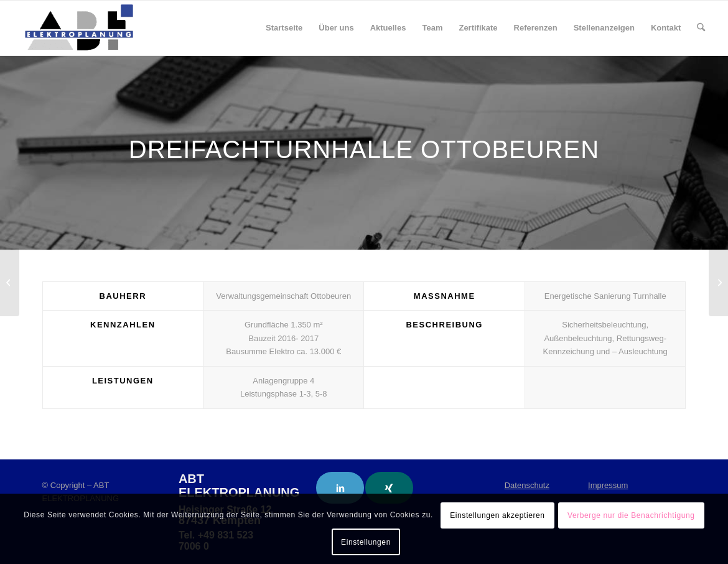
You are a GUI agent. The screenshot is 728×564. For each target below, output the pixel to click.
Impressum (608, 485)
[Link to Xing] (389, 488)
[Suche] (701, 28)
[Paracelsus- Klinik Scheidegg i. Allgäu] (10, 282)
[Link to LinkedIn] (340, 488)
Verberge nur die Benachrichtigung (631, 515)
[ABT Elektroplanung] (79, 28)
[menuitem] (284, 28)
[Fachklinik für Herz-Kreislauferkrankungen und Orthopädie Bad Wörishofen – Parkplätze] (718, 282)
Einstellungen (366, 542)
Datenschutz (527, 485)
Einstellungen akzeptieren (497, 515)
